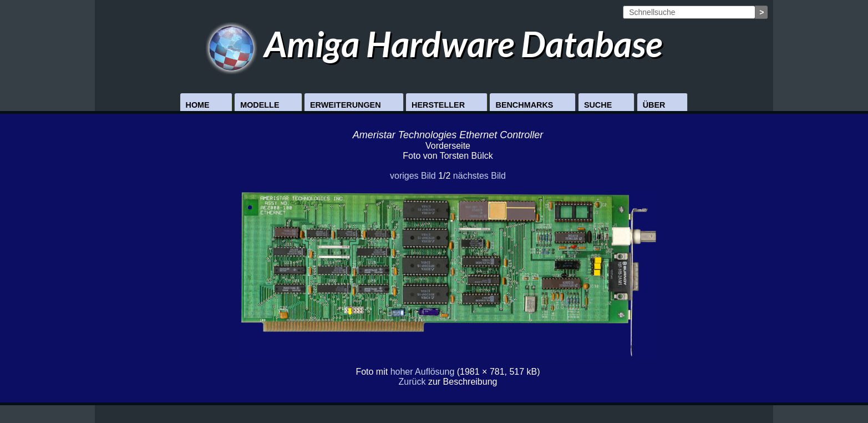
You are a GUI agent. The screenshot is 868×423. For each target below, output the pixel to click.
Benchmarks (524, 105)
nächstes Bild (479, 176)
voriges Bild (413, 176)
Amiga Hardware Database (434, 44)
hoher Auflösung (423, 372)
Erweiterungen (346, 105)
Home (198, 105)
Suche (598, 105)
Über (654, 105)
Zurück (412, 382)
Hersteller (438, 105)
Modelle (260, 105)
